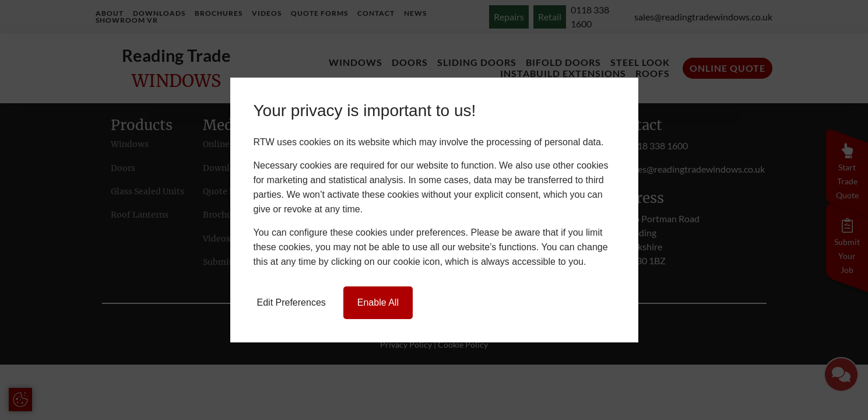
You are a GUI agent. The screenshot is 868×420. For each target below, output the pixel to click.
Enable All (378, 302)
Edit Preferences (291, 302)
